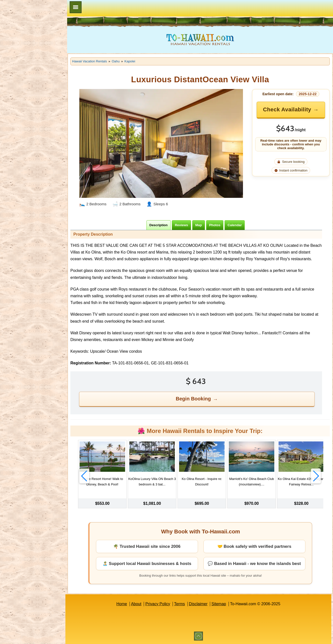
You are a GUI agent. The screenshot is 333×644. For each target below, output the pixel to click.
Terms (180, 604)
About (136, 604)
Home (122, 604)
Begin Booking (193, 399)
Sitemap (219, 604)
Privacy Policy (158, 604)
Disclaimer (198, 604)
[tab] (159, 225)
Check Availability (287, 109)
